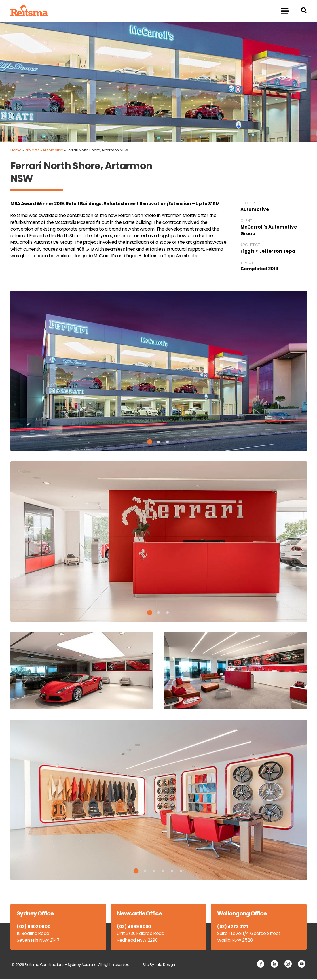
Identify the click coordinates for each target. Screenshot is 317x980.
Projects (32, 150)
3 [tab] (167, 442)
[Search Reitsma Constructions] (304, 11)
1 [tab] (149, 442)
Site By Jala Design (160, 965)
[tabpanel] (159, 371)
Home (16, 150)
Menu (282, 11)
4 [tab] (163, 871)
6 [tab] (181, 871)
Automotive (53, 150)
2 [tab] (158, 442)
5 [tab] (172, 871)
